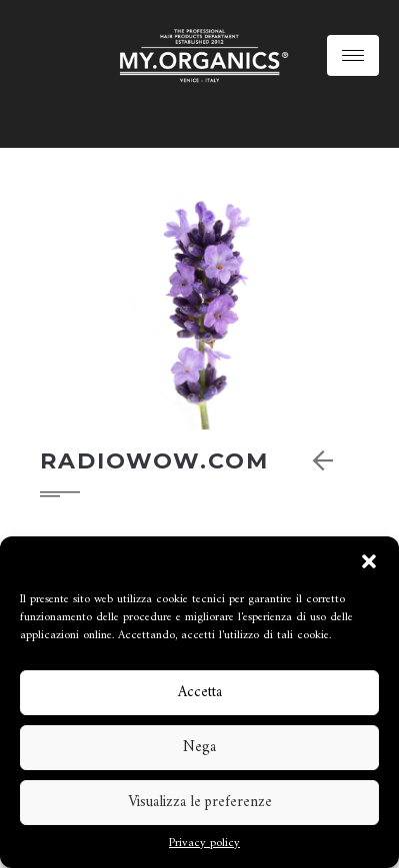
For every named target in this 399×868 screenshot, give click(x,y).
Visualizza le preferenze (200, 803)
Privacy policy (204, 844)
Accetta (200, 693)
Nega (199, 748)
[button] (369, 561)
